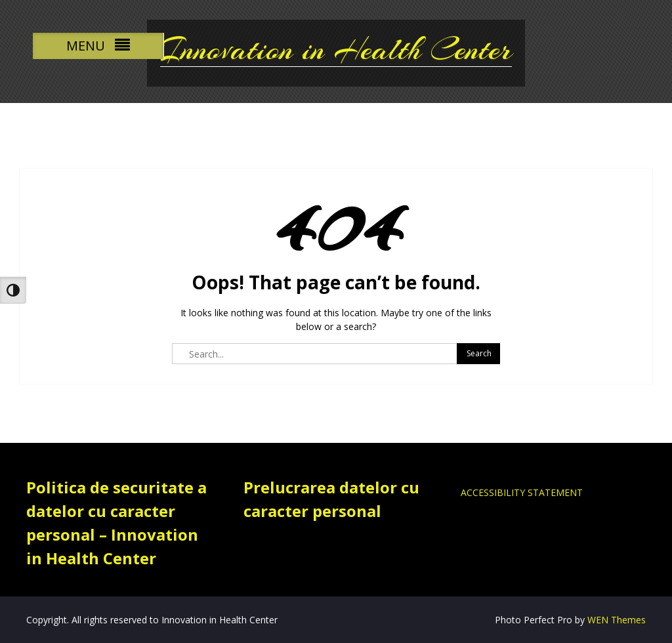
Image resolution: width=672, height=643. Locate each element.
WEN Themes (617, 620)
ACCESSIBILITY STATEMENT (522, 492)
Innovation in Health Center (336, 49)
